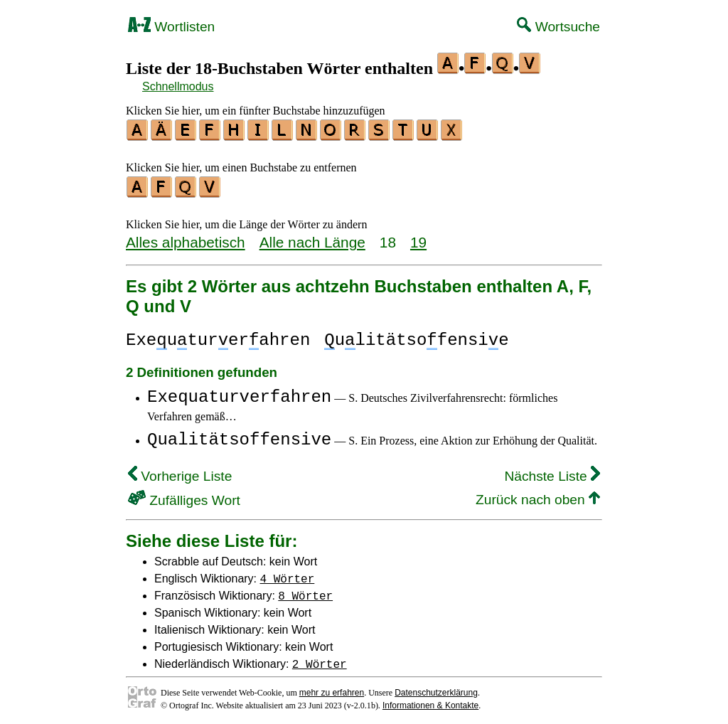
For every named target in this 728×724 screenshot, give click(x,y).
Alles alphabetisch (186, 238)
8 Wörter (305, 591)
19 (418, 238)
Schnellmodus (178, 86)
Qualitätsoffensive (239, 436)
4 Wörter (288, 574)
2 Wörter (320, 659)
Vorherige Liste (180, 472)
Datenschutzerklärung (436, 688)
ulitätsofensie (416, 336)
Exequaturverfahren (239, 393)
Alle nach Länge (312, 238)
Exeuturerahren (218, 336)
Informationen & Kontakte (430, 701)
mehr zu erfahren (332, 688)
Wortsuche (558, 27)
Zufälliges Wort (184, 496)
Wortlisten (171, 27)
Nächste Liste (552, 472)
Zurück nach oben (538, 495)
